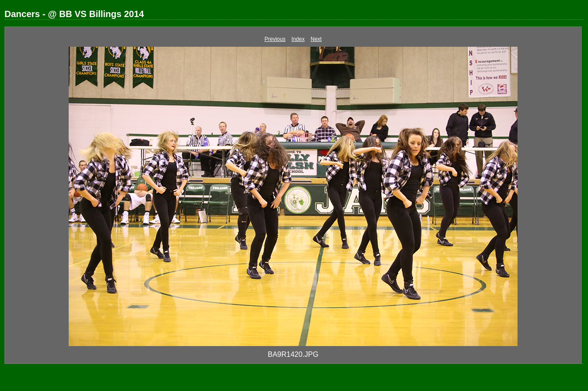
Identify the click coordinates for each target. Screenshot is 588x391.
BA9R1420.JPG (293, 354)
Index (298, 39)
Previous (275, 39)
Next (316, 39)
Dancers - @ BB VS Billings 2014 (74, 14)
